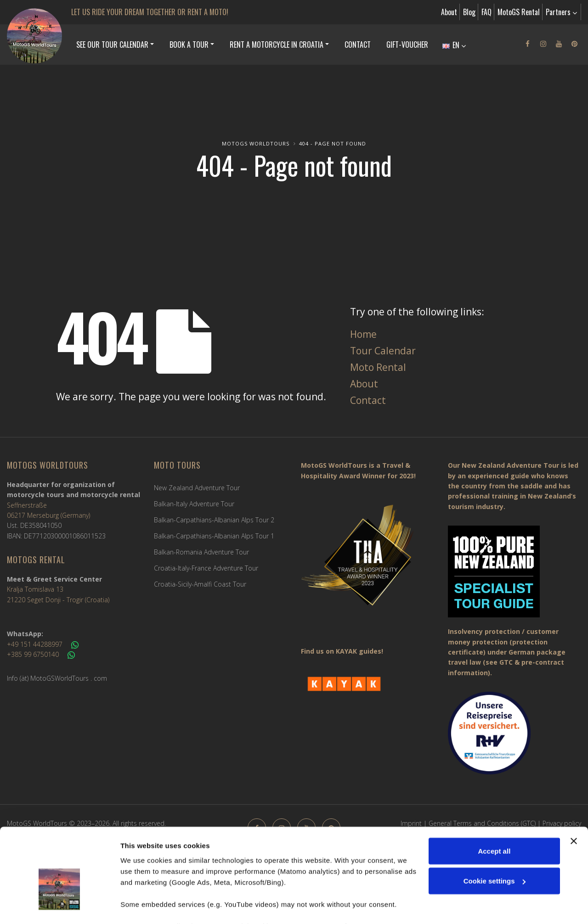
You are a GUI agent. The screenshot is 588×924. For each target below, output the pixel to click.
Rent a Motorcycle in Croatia (277, 45)
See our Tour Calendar (112, 45)
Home (363, 334)
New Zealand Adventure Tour (197, 488)
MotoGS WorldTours (256, 143)
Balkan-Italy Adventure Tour (194, 504)
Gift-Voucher (407, 45)
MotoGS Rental (519, 12)
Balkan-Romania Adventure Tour (201, 552)
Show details (142, 906)
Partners (561, 12)
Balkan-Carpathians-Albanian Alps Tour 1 (214, 536)
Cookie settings (495, 826)
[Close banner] (574, 785)
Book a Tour (189, 45)
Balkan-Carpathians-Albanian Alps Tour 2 (214, 520)
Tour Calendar (383, 351)
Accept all (494, 795)
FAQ (486, 12)
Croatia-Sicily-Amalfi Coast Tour (200, 584)
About (449, 12)
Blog (469, 12)
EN (454, 45)
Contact (358, 45)
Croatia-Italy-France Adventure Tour (206, 568)
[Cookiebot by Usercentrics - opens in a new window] (59, 906)
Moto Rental (378, 367)
